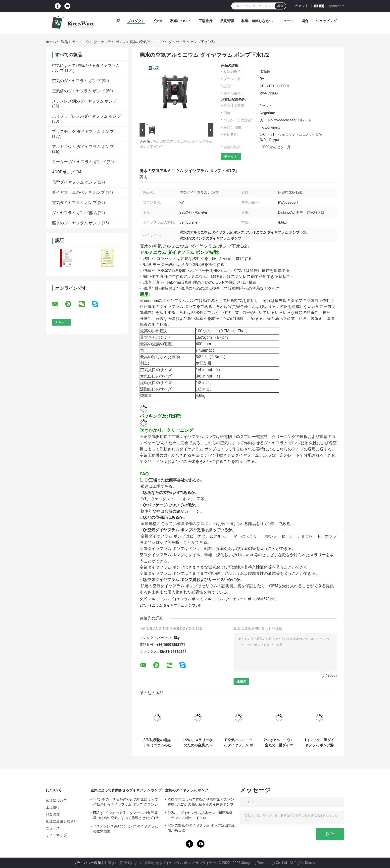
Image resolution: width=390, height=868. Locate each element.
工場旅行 (205, 21)
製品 (64, 42)
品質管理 (227, 21)
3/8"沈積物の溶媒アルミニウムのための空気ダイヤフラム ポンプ (157, 743)
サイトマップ (56, 835)
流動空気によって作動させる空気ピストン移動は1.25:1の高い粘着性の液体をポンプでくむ (201, 803)
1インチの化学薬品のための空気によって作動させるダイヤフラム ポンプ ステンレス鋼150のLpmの (126, 803)
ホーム (51, 42)
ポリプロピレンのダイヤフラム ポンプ (86, 116)
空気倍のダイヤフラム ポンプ (78, 91)
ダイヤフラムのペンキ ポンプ (78, 192)
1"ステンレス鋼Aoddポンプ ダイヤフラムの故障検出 (125, 829)
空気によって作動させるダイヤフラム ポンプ (126, 790)
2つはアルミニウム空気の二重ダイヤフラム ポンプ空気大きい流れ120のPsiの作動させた (279, 743)
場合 (305, 21)
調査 (280, 6)
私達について (181, 21)
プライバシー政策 (87, 863)
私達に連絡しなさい (257, 21)
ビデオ (157, 21)
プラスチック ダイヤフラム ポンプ (83, 131)
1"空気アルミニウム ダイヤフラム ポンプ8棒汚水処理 (238, 743)
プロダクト (136, 21)
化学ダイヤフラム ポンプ (74, 182)
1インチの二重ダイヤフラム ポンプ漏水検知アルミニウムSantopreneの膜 (319, 743)
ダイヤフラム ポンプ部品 (74, 213)
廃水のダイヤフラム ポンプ (76, 223)
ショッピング (326, 21)
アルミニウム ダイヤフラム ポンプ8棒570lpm (240, 599)
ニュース (287, 21)
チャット (301, 6)
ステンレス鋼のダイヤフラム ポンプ (84, 101)
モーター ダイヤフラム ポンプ (79, 162)
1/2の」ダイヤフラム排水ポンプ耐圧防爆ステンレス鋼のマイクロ (200, 815)
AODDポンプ (63, 172)
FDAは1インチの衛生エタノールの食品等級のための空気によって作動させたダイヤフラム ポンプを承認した (126, 816)
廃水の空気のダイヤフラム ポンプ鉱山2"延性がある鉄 (201, 828)
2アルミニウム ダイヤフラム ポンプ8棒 (170, 605)
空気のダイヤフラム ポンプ (76, 81)
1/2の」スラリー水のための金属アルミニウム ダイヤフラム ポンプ (198, 743)
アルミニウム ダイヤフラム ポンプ (99, 42)
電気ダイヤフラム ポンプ (74, 203)
